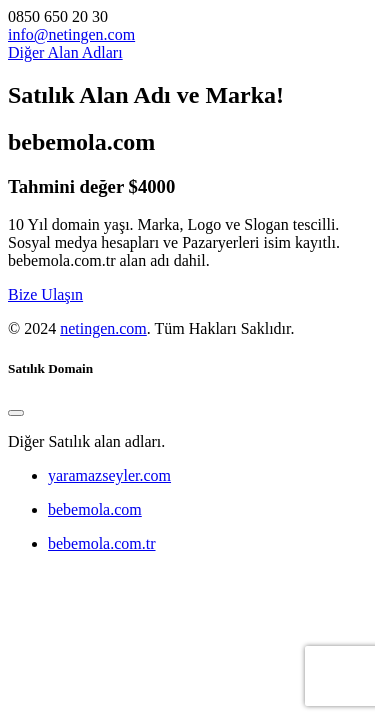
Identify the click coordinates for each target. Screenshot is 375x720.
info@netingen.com (71, 34)
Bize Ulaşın (45, 294)
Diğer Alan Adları (65, 52)
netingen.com (103, 328)
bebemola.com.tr (102, 543)
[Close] (16, 413)
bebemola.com (95, 509)
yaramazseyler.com (109, 475)
